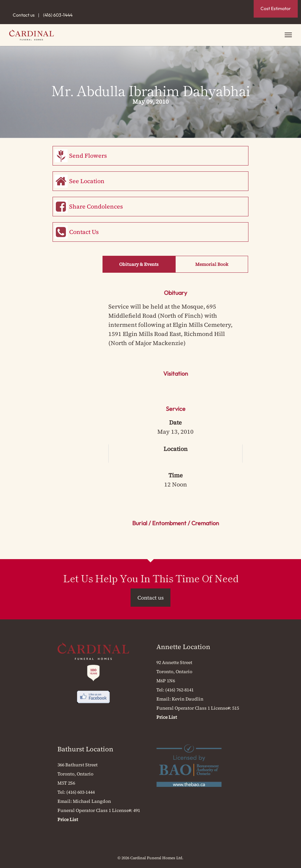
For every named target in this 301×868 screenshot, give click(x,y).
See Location (87, 181)
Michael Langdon (92, 801)
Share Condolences (96, 206)
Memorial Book (212, 264)
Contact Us (84, 232)
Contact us (24, 15)
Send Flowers (88, 156)
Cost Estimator (276, 8)
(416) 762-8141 (179, 690)
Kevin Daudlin (188, 699)
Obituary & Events (139, 264)
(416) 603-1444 (58, 15)
